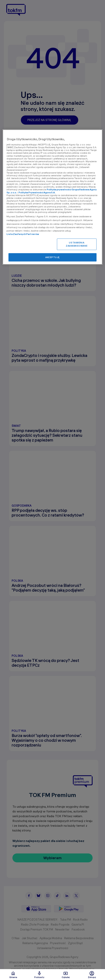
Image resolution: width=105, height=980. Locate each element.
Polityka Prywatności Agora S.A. (37, 192)
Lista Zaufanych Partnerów (23, 234)
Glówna (13, 975)
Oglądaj (66, 975)
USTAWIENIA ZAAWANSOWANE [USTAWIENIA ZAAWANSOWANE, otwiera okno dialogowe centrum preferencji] (77, 244)
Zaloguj (92, 975)
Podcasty (39, 975)
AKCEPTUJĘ (52, 257)
